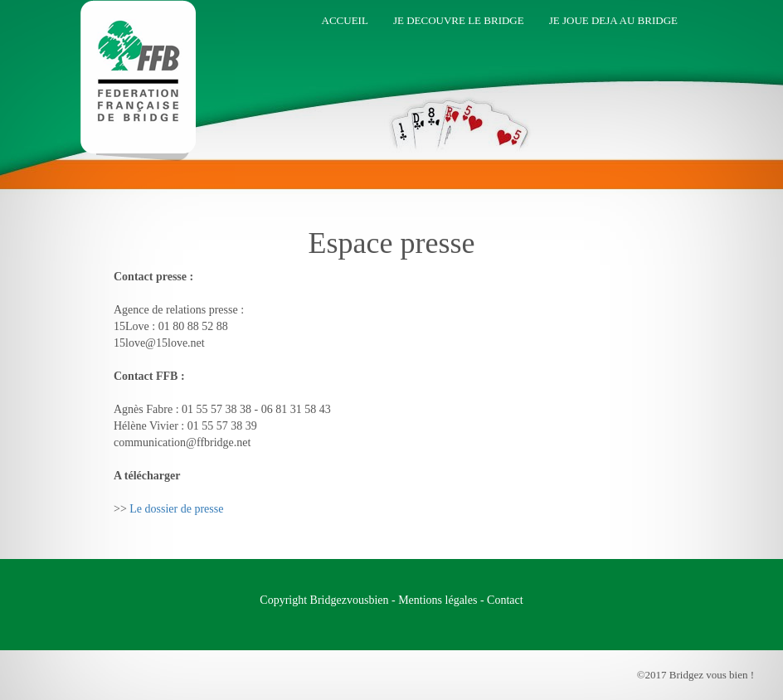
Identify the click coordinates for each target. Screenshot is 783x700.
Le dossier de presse (176, 509)
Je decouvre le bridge (459, 20)
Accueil (345, 20)
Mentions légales (438, 600)
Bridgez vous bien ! (132, 29)
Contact (505, 600)
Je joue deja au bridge (613, 20)
